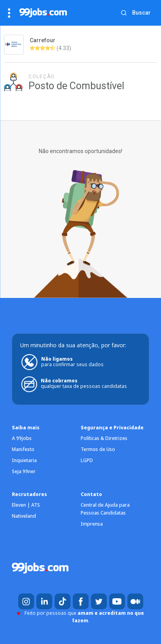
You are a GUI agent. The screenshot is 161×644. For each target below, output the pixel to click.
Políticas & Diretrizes (104, 438)
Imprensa (92, 524)
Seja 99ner (24, 471)
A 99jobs (22, 438)
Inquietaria (24, 460)
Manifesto (23, 449)
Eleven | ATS (26, 505)
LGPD (87, 460)
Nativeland (24, 516)
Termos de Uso (98, 449)
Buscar (141, 13)
